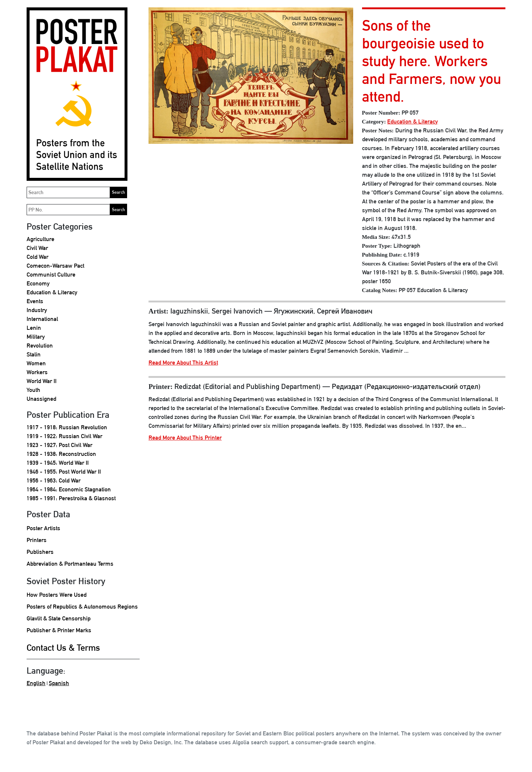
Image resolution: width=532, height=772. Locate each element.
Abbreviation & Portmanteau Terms (70, 564)
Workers (37, 372)
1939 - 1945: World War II (58, 463)
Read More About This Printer (185, 438)
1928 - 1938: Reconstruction (61, 454)
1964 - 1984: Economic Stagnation (69, 489)
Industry (37, 310)
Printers (37, 540)
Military (36, 337)
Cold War (37, 257)
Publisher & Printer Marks (59, 630)
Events (35, 301)
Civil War (37, 248)
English (36, 683)
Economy (38, 283)
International (42, 319)
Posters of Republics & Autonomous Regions (82, 607)
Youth (33, 390)
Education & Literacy (52, 292)
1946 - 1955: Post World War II (64, 472)
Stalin (34, 354)
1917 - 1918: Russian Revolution (67, 427)
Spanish (59, 683)
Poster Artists (43, 528)
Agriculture (40, 239)
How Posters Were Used (57, 595)
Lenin (34, 328)
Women (36, 363)
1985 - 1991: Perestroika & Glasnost (71, 498)
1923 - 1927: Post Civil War (59, 445)
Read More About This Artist (183, 363)
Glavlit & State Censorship (59, 618)
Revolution (40, 346)
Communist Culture (51, 275)
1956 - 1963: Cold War (54, 480)
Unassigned (41, 399)
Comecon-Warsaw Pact (55, 266)
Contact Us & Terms (63, 647)
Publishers (40, 552)
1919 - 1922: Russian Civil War (64, 436)
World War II (42, 381)
